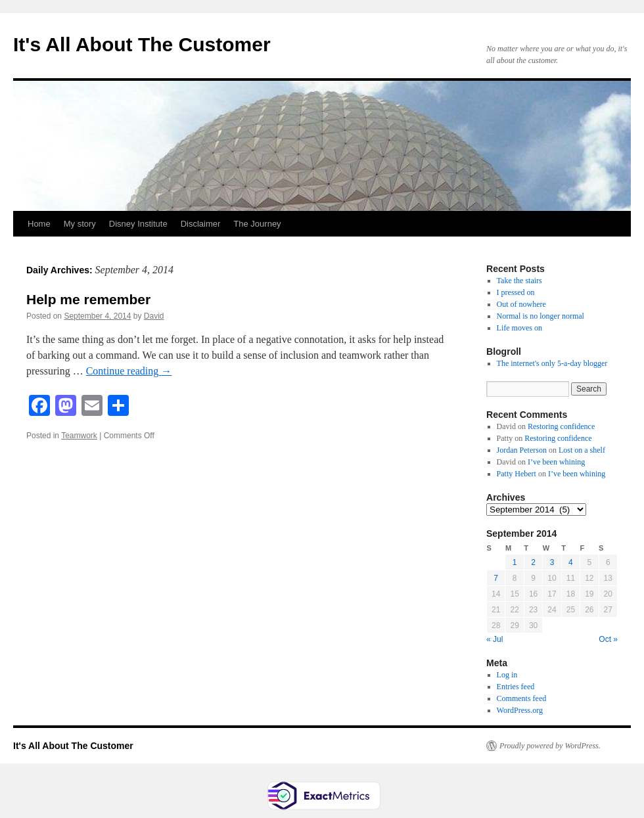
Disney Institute (138, 224)
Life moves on (519, 328)
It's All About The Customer (142, 44)
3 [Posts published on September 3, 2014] (552, 562)
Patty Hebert (517, 474)
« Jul (494, 639)
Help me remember (88, 299)
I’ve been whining (556, 462)
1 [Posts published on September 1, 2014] (515, 562)
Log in (507, 675)
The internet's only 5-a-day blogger (552, 363)
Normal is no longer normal (540, 316)
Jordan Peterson (522, 450)
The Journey (257, 224)
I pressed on (516, 292)
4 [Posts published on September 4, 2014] (571, 562)
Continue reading (129, 371)
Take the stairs (519, 281)
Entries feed (516, 687)
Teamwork (79, 436)
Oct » (608, 639)
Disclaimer (201, 224)
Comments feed (522, 698)
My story (80, 224)
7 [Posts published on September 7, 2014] (496, 578)
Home (39, 224)
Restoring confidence (561, 426)
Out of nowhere (521, 304)
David (154, 316)
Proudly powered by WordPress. (550, 746)
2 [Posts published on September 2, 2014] (533, 562)
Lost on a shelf (582, 450)
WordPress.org (520, 710)
